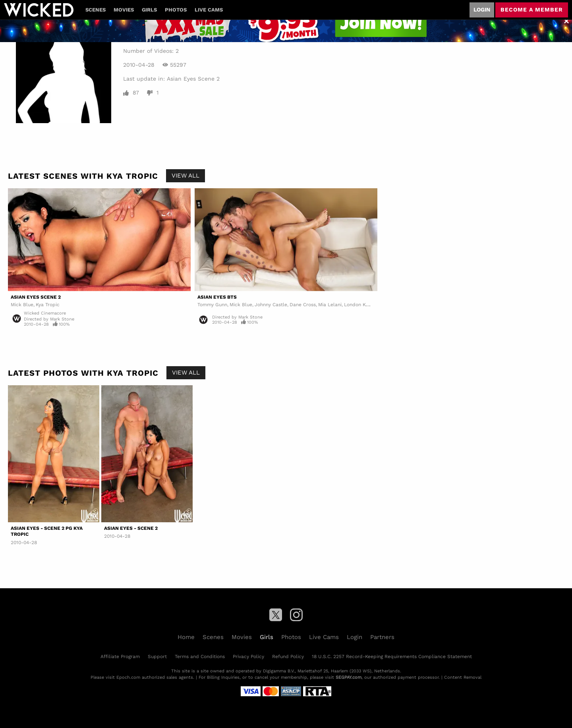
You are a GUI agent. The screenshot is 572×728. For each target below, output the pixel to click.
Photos (176, 10)
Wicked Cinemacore (45, 313)
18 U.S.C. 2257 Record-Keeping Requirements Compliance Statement (392, 657)
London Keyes (360, 305)
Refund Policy (288, 657)
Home (186, 637)
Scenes (96, 10)
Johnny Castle (271, 305)
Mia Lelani (330, 305)
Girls (149, 10)
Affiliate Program (120, 657)
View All (186, 176)
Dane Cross (303, 305)
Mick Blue (22, 305)
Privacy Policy (248, 657)
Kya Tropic (48, 305)
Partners (382, 637)
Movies (124, 10)
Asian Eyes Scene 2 (193, 79)
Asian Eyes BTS (217, 297)
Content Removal (463, 677)
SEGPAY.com (349, 677)
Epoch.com (128, 677)
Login (482, 10)
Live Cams (209, 10)
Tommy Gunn (212, 305)
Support (157, 657)
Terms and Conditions (200, 657)
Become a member (532, 10)
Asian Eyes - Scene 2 (131, 528)
